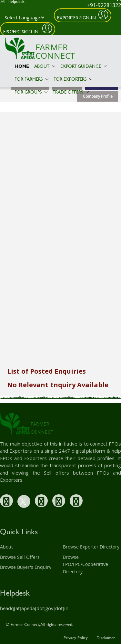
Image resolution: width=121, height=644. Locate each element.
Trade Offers (71, 92)
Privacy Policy (76, 638)
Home (22, 66)
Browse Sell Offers (20, 557)
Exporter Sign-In (76, 18)
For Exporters (73, 79)
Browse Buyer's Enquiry (26, 567)
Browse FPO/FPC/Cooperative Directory (86, 564)
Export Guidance (84, 66)
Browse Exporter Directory (91, 547)
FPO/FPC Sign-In (21, 31)
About (45, 66)
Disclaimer (106, 638)
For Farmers (31, 79)
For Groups (31, 92)
